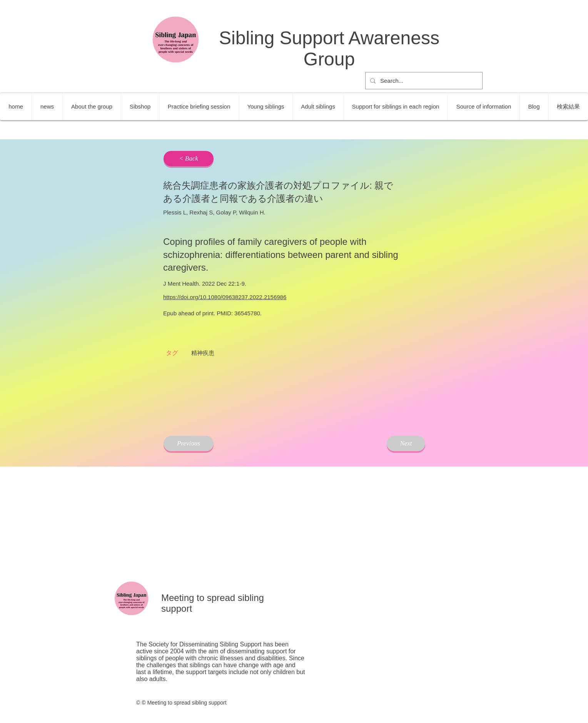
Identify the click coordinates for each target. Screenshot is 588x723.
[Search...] (423, 81)
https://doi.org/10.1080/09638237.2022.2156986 (225, 297)
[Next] (406, 444)
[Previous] (189, 444)
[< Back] (189, 159)
